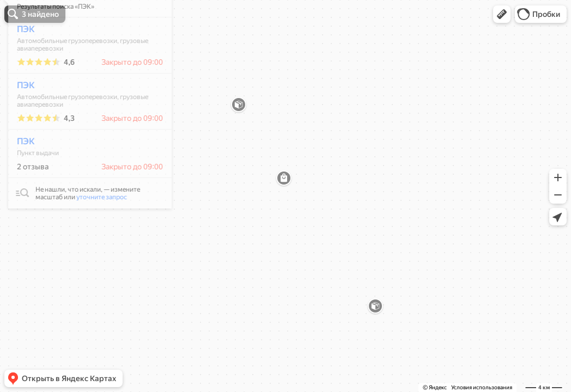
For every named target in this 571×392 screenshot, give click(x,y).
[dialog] (84, 134)
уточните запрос (96, 229)
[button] (502, 14)
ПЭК (20, 61)
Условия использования (482, 387)
